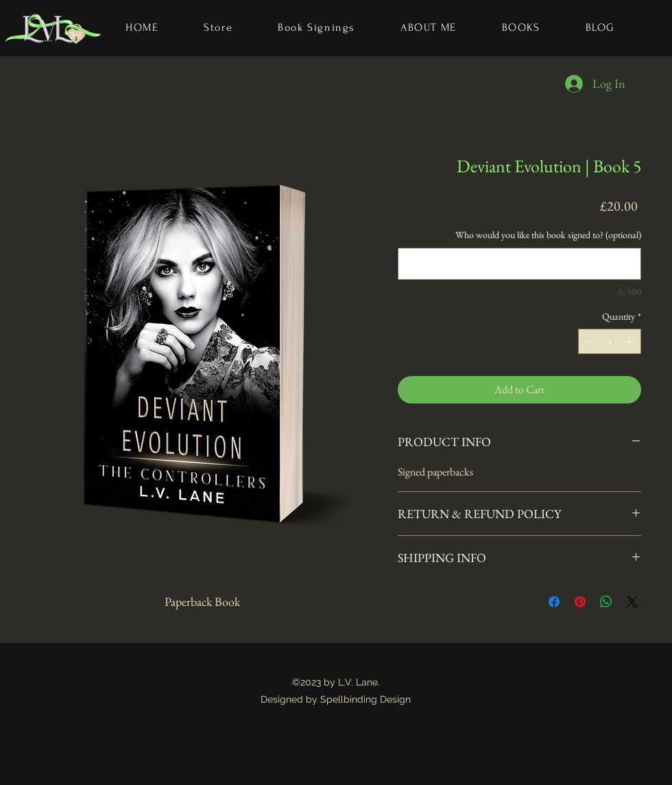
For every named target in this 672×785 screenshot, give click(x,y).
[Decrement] (589, 341)
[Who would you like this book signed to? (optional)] (519, 264)
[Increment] (631, 341)
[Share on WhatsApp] (606, 602)
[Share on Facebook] (554, 602)
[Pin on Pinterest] (580, 602)
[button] (521, 28)
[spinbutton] (610, 341)
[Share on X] (632, 602)
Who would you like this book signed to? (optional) (548, 235)
